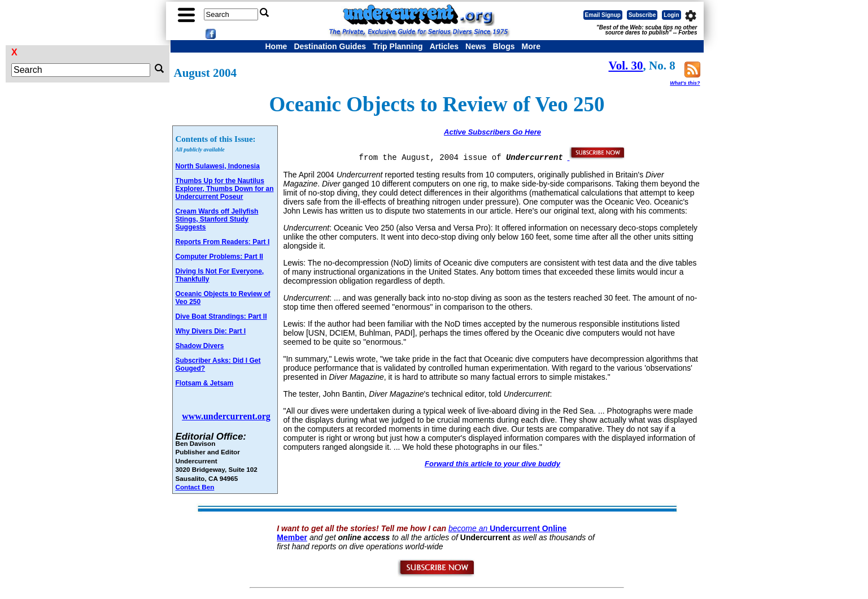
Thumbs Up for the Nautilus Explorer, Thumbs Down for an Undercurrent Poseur (225, 189)
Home (276, 46)
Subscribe (642, 15)
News (476, 46)
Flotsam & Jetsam (205, 383)
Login (671, 15)
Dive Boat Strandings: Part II (221, 316)
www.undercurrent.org (226, 416)
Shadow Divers (200, 346)
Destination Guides (330, 46)
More (531, 46)
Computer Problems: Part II (219, 257)
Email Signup (603, 15)
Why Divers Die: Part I (211, 331)
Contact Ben (195, 487)
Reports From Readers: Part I (223, 242)
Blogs (504, 46)
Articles (444, 46)
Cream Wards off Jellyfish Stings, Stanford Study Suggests (217, 219)
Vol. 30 (626, 66)
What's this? (685, 83)
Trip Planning (398, 46)
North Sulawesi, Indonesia (218, 166)
